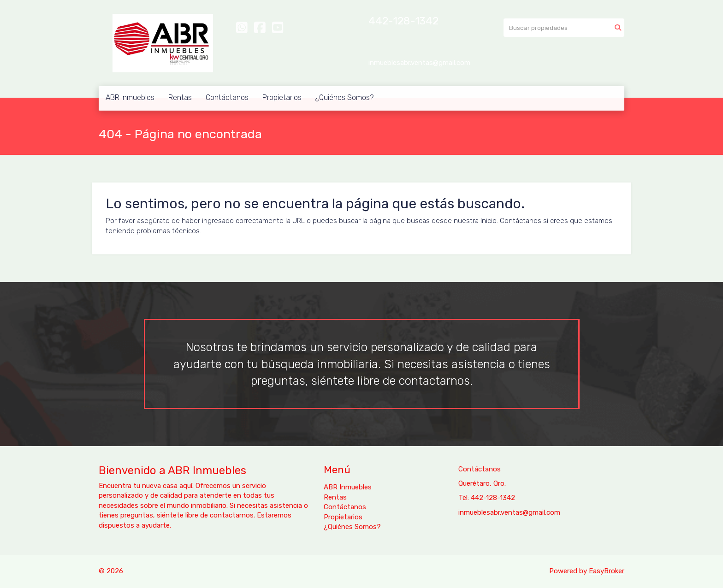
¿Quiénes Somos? (344, 97)
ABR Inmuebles (130, 97)
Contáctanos (227, 97)
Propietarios (282, 97)
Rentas (180, 97)
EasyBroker (607, 571)
